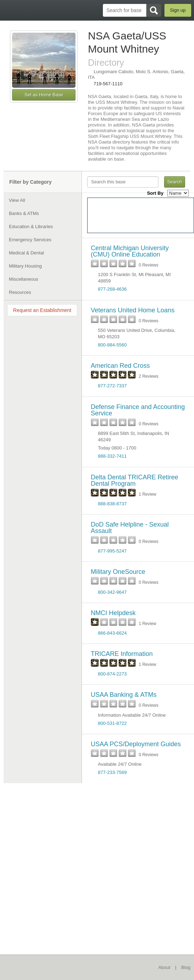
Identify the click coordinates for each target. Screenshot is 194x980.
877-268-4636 (112, 289)
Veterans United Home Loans (133, 310)
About (164, 967)
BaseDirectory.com (9, 10)
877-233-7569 (112, 772)
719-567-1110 (108, 84)
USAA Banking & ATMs (124, 695)
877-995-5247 (112, 551)
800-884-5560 (112, 345)
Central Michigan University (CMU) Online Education (130, 251)
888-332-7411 (112, 456)
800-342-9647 (112, 592)
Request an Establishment (42, 310)
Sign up (178, 10)
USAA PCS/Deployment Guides (136, 744)
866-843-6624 (112, 633)
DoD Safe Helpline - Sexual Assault (130, 528)
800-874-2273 (112, 674)
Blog (186, 967)
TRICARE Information (122, 654)
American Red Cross (120, 366)
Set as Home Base (44, 95)
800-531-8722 (112, 723)
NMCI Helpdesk (113, 613)
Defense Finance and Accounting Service (138, 410)
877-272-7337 (112, 386)
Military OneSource (118, 572)
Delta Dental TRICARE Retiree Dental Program (135, 480)
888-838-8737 (112, 504)
